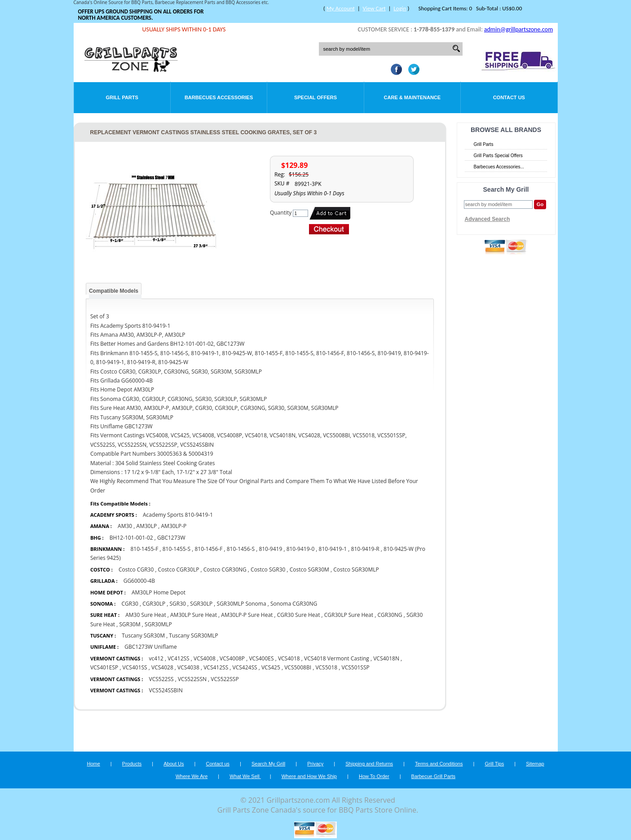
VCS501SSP (355, 667)
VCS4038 (188, 667)
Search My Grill (268, 764)
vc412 (156, 658)
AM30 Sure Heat (146, 615)
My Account (341, 8)
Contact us (218, 764)
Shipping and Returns (369, 764)
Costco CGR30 (136, 570)
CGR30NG (390, 615)
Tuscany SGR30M (143, 635)
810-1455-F (144, 549)
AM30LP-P (174, 526)
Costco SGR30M (309, 570)
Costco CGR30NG (225, 570)
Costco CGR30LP (179, 570)
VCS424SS (245, 667)
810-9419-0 (301, 549)
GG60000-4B (139, 581)
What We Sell (245, 776)
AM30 (125, 526)
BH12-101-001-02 (131, 538)
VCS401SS (135, 667)
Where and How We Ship (309, 776)
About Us (174, 764)
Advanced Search (488, 219)
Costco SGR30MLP (356, 570)
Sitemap (535, 764)
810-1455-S (177, 549)
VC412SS (178, 658)
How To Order (374, 776)
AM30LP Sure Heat (194, 615)
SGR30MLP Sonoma (242, 604)
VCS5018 (326, 667)
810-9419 (270, 549)
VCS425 (271, 667)
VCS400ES (261, 658)
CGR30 (130, 604)
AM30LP (147, 526)
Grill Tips (494, 764)
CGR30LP (154, 604)
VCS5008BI (298, 667)
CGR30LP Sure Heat (349, 615)
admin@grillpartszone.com (518, 29)
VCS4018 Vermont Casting (337, 658)
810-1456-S (241, 549)
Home (93, 764)
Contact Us (509, 97)
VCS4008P (232, 658)
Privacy (315, 764)
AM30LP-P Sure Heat (247, 615)
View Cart (374, 8)
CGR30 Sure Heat (299, 615)
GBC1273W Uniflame (150, 647)
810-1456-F (208, 549)
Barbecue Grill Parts (433, 776)
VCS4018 (289, 658)
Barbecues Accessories (219, 97)
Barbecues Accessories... (499, 167)
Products (132, 764)
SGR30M (130, 624)
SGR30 (178, 604)
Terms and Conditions (439, 764)
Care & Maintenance (413, 97)
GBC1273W (171, 538)
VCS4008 (205, 658)
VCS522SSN (192, 679)
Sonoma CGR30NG (294, 604)
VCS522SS (161, 679)
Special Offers (315, 97)
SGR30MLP (158, 624)
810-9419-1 (333, 549)
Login (400, 8)
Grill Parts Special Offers (498, 156)
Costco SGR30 (268, 570)
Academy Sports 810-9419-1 (178, 515)
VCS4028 (162, 667)
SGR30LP (201, 604)
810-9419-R (365, 549)
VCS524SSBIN (166, 690)
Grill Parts (122, 97)
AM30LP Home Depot (159, 592)
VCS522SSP (225, 679)
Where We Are (192, 776)
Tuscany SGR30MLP (193, 635)
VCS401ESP (105, 667)
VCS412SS (216, 667)
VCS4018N (386, 658)
